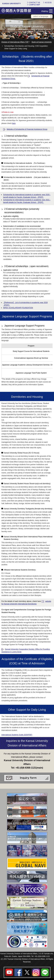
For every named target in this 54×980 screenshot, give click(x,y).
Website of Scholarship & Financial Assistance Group (27, 129)
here (14, 123)
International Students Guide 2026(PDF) (17, 735)
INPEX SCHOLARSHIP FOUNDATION (18, 308)
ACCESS (48, 2)
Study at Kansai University (42, 42)
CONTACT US (34, 2)
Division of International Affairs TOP (15, 42)
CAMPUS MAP (34, 5)
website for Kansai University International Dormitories (26, 603)
